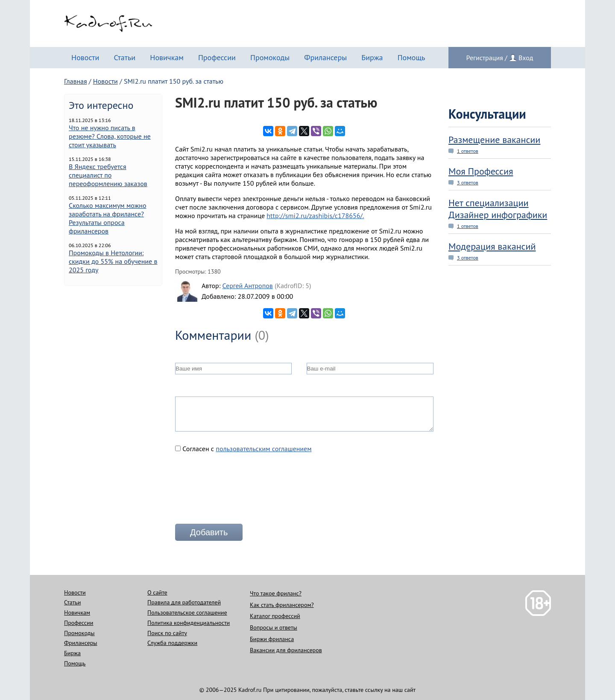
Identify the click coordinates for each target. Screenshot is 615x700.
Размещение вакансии (494, 140)
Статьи (124, 57)
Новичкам (167, 57)
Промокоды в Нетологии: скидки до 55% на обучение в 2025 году (113, 261)
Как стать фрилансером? (282, 605)
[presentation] (240, 492)
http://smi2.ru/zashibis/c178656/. (315, 216)
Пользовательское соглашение (187, 612)
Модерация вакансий (492, 246)
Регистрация (485, 58)
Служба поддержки (172, 643)
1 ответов (468, 151)
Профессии (217, 57)
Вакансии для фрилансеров (286, 650)
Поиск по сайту (167, 633)
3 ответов (468, 182)
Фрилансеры (325, 57)
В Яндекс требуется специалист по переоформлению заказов (108, 175)
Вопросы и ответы (274, 627)
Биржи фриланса (272, 639)
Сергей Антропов (247, 286)
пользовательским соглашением (264, 449)
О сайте (157, 592)
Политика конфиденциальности (189, 623)
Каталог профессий (275, 616)
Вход (526, 58)
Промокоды (270, 57)
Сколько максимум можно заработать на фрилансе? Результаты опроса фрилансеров (108, 218)
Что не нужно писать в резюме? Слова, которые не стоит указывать (110, 136)
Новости (85, 57)
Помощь (411, 57)
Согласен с (243, 449)
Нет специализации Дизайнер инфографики (498, 209)
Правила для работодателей (184, 602)
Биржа (372, 57)
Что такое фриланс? (276, 593)
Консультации (487, 114)
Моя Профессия (481, 171)
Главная (76, 81)
